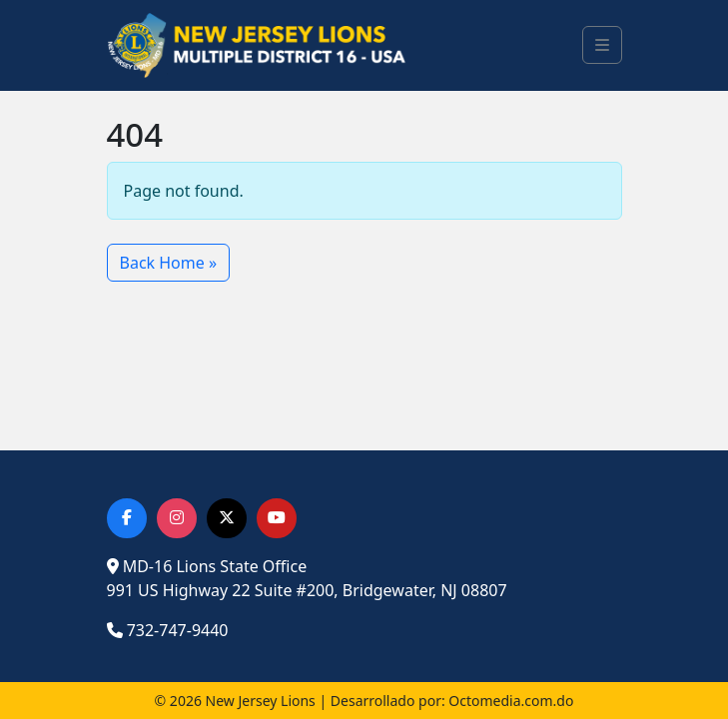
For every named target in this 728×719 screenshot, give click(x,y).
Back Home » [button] (169, 263)
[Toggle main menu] (602, 45)
